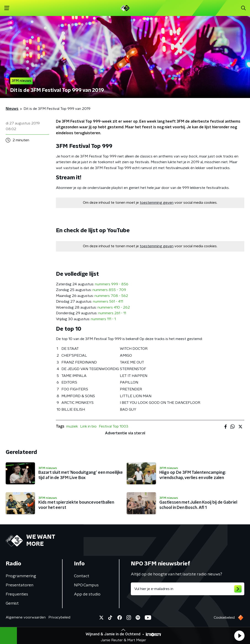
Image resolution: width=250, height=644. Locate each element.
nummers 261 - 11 (112, 313)
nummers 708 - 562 (111, 296)
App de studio (87, 594)
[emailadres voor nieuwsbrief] (188, 589)
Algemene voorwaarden (26, 617)
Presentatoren (20, 585)
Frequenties (17, 594)
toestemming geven (157, 203)
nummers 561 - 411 (108, 301)
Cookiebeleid (224, 618)
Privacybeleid (59, 617)
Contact (82, 576)
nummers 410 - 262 (114, 307)
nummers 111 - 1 (103, 319)
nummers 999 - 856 (112, 284)
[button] (239, 636)
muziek (72, 426)
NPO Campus (86, 585)
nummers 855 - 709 (109, 290)
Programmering (21, 576)
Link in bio (88, 426)
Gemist (12, 603)
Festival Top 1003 (114, 426)
